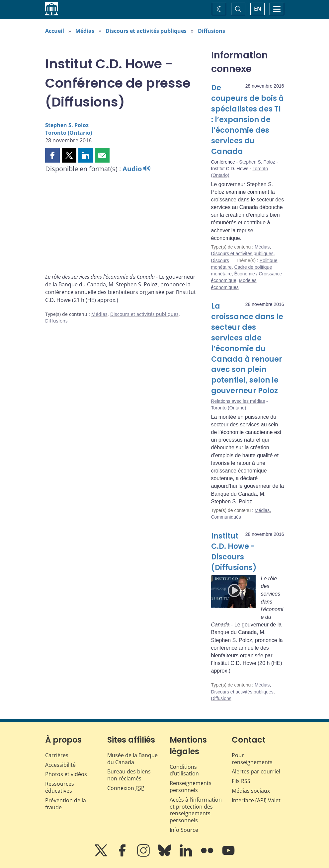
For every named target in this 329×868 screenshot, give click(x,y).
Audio (136, 169)
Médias (85, 31)
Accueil (55, 31)
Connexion (126, 788)
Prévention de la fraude (66, 804)
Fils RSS (241, 781)
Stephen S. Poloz (67, 125)
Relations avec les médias (238, 401)
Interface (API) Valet (256, 800)
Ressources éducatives (60, 787)
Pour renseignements (252, 759)
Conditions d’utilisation (184, 770)
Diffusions (211, 31)
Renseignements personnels (191, 787)
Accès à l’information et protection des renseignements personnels (196, 810)
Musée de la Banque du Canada (132, 759)
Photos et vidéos (66, 774)
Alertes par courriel (256, 771)
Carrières (57, 755)
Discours (220, 260)
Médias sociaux (251, 791)
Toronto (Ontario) (69, 133)
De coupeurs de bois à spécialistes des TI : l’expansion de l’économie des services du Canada (247, 119)
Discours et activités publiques (146, 31)
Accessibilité (60, 765)
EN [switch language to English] (258, 9)
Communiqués (226, 517)
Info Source (184, 830)
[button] (52, 155)
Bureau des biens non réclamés (129, 775)
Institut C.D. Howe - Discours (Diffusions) (234, 552)
